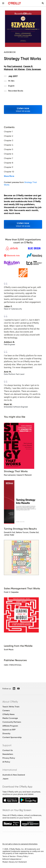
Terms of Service (9, 856)
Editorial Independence (12, 859)
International (10, 770)
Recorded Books (16, 91)
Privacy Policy (9, 758)
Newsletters (8, 754)
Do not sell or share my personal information (20, 844)
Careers (6, 710)
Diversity (6, 733)
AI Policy (6, 762)
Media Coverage (10, 718)
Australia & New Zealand (14, 775)
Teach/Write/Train (11, 707)
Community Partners (12, 722)
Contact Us (8, 750)
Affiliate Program (10, 726)
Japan (5, 779)
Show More (9, 176)
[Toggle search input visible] (43, 3)
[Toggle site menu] (3, 3)
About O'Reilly (10, 702)
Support (7, 745)
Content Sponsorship (12, 737)
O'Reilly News (8, 714)
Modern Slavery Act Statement (15, 862)
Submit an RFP (9, 730)
